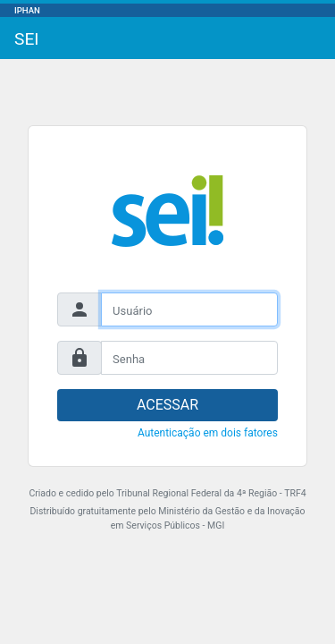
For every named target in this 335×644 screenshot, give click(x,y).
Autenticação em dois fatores (208, 433)
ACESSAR (167, 405)
